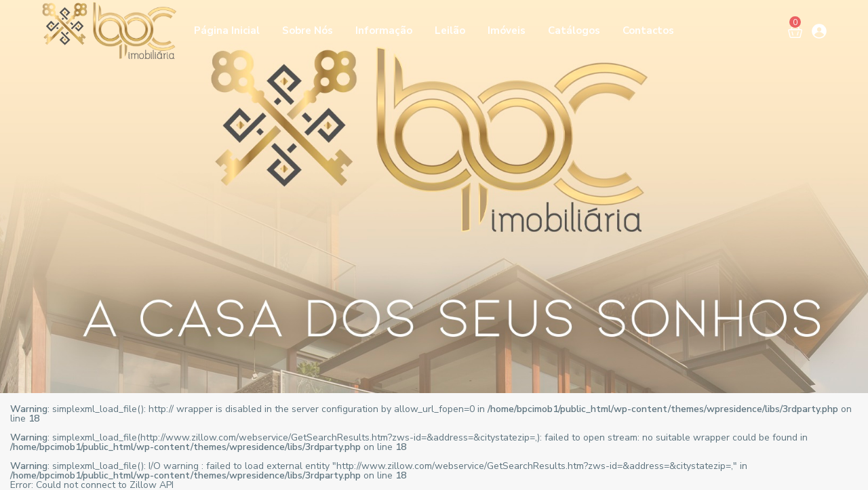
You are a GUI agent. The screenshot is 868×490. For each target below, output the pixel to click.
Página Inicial (227, 30)
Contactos (648, 30)
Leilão (450, 30)
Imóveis (507, 30)
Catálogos (574, 30)
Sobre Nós (308, 30)
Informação (384, 30)
